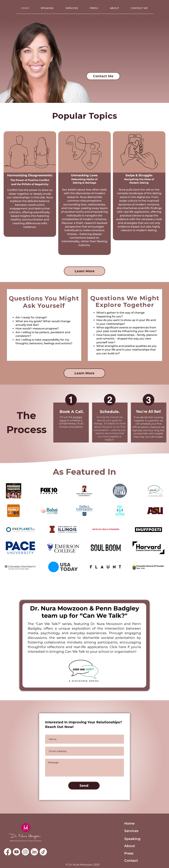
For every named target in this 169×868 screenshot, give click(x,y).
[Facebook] (8, 852)
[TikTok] (43, 852)
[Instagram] (25, 852)
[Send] (84, 786)
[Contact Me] (103, 76)
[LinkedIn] (34, 852)
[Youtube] (17, 852)
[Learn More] (84, 271)
